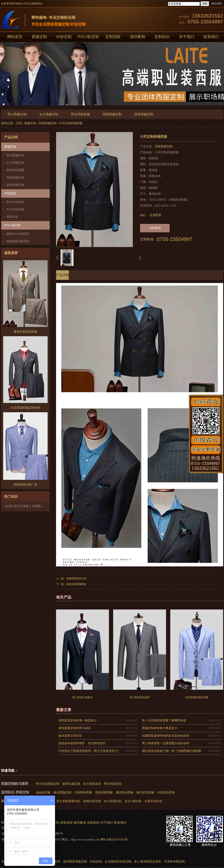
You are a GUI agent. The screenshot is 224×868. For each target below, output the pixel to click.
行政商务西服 (83, 792)
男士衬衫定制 (15, 202)
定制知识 (162, 37)
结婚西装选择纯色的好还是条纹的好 (166, 736)
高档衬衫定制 (92, 801)
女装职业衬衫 (153, 801)
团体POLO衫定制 (18, 234)
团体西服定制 (144, 114)
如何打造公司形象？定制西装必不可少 (30, 506)
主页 (19, 123)
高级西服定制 (112, 114)
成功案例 (137, 37)
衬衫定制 (64, 37)
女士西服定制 (49, 114)
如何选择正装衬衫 (70, 736)
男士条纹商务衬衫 (68, 801)
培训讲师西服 (104, 792)
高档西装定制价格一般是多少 (78, 720)
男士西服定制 (17, 114)
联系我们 (120, 823)
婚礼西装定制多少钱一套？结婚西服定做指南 (172, 751)
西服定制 (39, 37)
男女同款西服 (80, 114)
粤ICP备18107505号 (114, 839)
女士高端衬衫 (113, 801)
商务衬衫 (12, 217)
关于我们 (187, 37)
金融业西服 (43, 792)
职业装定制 (124, 862)
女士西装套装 (92, 784)
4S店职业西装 (166, 792)
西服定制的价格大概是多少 (160, 728)
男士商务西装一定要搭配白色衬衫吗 (166, 743)
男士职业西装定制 (48, 784)
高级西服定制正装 (76, 578)
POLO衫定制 (88, 37)
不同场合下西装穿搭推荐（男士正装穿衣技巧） (89, 751)
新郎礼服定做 (71, 784)
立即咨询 (155, 228)
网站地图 (216, 4)
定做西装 (155, 215)
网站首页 (15, 37)
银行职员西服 (145, 792)
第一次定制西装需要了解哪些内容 (164, 720)
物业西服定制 (62, 792)
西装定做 (152, 862)
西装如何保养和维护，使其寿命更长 (82, 743)
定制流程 (113, 37)
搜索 (205, 4)
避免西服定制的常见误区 (75, 728)
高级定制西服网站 (76, 584)
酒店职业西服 (125, 792)
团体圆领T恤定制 (18, 241)
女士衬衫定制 (15, 209)
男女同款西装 (113, 784)
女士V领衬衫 (133, 801)
